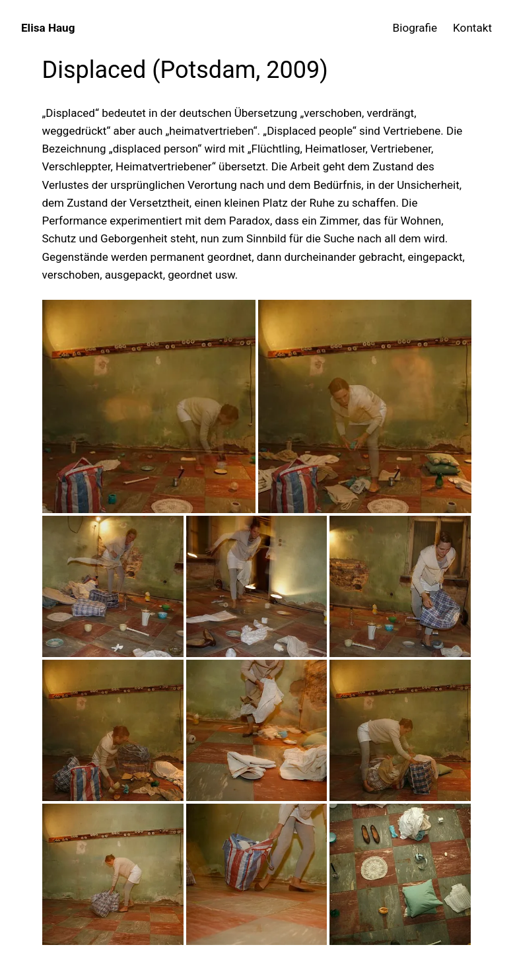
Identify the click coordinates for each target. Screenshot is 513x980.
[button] (149, 406)
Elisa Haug (48, 28)
